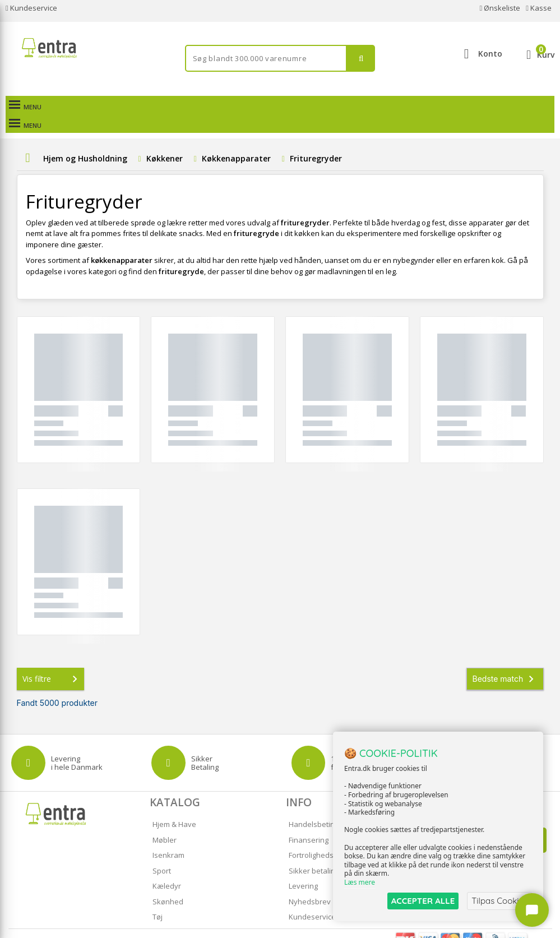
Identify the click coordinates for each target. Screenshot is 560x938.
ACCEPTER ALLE (423, 901)
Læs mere (360, 883)
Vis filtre (52, 660)
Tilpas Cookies (499, 901)
